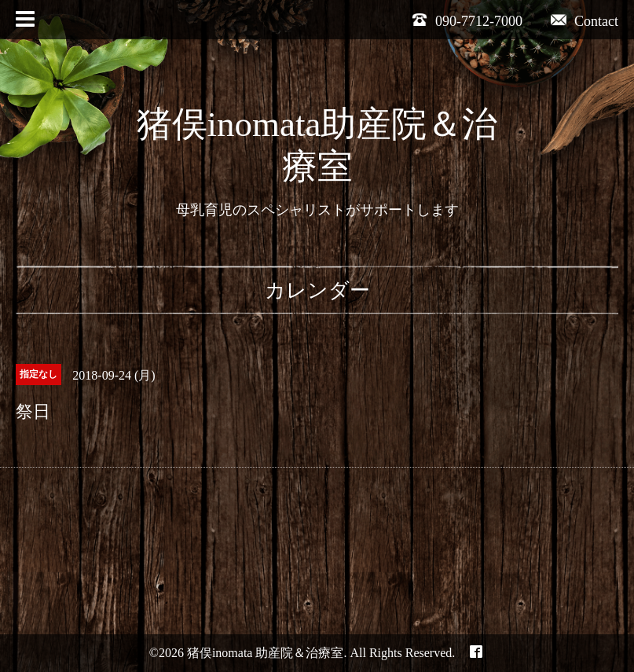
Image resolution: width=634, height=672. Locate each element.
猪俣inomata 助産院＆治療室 (266, 653)
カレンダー (317, 290)
